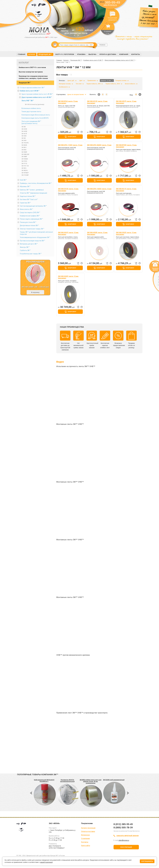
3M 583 (24, 138)
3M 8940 (24, 150)
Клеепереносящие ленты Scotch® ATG (35, 118)
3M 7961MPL (25, 143)
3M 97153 (24, 163)
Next (78, 35)
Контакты (135, 54)
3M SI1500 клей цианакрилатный (114, 780)
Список (136, 94)
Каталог (32, 54)
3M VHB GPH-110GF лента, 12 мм (70, 145)
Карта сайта (86, 846)
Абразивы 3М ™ (25, 186)
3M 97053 (24, 161)
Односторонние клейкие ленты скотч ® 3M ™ (37, 94)
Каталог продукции (88, 828)
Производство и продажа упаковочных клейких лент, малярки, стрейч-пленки (33, 77)
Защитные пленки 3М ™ (28, 196)
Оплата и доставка (108, 54)
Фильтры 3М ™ (25, 247)
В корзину (72, 137)
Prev (74, 35)
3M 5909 (24, 140)
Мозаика (140, 94)
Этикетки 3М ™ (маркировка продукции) (33, 193)
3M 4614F (24, 134)
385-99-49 (110, 2)
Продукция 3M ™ (25, 83)
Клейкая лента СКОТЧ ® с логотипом (32, 67)
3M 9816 (24, 168)
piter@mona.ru (110, 5)
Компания (124, 54)
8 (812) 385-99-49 (123, 824)
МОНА (39, 11)
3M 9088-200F (25, 154)
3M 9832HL (25, 170)
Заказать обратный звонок (127, 836)
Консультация (126, 847)
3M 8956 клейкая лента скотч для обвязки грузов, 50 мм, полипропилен (91, 781)
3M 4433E (24, 129)
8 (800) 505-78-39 (123, 828)
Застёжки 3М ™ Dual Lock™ (29, 199)
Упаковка (81, 54)
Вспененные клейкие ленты (31, 108)
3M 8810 (24, 147)
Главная (22, 54)
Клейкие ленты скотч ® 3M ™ (30, 91)
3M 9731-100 (25, 166)
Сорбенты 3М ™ (25, 250)
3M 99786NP (25, 173)
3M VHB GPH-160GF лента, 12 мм (99, 189)
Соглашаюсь (147, 861)
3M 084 (24, 127)
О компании (85, 838)
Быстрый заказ (78, 132)
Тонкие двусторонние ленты (31, 112)
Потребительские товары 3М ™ (31, 254)
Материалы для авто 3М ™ (29, 244)
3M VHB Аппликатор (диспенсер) (35, 104)
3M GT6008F (25, 175)
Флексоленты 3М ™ (26, 209)
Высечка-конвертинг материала (31, 72)
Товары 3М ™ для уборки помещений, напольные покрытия (36, 233)
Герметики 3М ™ (25, 203)
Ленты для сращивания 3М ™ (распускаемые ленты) (31, 122)
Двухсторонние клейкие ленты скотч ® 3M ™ (37, 97)
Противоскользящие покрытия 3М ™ (32, 241)
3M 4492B (24, 131)
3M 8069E (24, 145)
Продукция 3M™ (45, 54)
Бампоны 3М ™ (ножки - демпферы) (32, 190)
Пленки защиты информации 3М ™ (31, 219)
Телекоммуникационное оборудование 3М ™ (35, 237)
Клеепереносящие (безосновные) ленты (36, 115)
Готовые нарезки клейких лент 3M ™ (32, 88)
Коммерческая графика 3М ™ (30, 216)
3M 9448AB (25, 159)
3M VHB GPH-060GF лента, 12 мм (99, 145)
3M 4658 (24, 136)
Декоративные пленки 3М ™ (29, 225)
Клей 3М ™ (23, 180)
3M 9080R (24, 152)
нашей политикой (46, 862)
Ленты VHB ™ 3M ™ (28, 101)
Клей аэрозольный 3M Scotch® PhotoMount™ (44, 781)
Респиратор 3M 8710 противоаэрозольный (67, 781)
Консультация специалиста (112, 14)
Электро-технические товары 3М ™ (32, 229)
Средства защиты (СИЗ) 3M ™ (30, 212)
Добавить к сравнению (82, 132)
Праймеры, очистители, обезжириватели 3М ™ (36, 183)
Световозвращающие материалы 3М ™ (33, 206)
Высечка (92, 54)
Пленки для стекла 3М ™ (28, 222)
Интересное (85, 835)
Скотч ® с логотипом (65, 54)
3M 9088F (24, 157)
